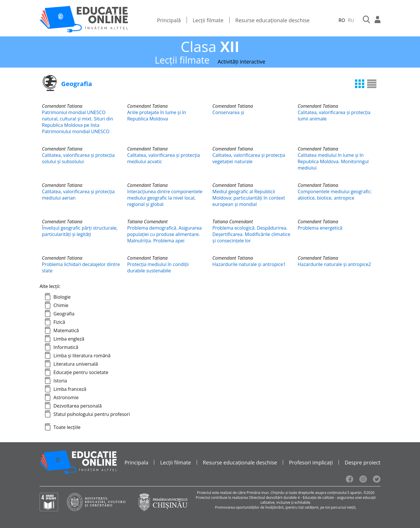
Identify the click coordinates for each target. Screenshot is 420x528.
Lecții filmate (208, 20)
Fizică (59, 322)
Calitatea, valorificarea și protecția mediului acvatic (163, 158)
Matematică (66, 330)
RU (351, 20)
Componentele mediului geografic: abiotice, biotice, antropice (335, 195)
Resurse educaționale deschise (273, 20)
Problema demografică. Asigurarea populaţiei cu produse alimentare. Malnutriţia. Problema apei (164, 234)
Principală (169, 20)
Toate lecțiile (67, 427)
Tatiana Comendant (147, 222)
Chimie (61, 305)
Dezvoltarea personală (78, 406)
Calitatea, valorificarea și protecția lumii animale (334, 116)
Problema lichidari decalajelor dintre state (81, 267)
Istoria (60, 381)
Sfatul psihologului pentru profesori (92, 414)
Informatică (66, 347)
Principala (136, 462)
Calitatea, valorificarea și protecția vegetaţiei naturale (249, 158)
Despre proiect (363, 462)
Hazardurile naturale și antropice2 (334, 264)
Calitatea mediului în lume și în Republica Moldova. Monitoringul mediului (333, 161)
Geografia (64, 314)
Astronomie (66, 397)
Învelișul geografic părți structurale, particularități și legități (80, 231)
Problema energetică (320, 228)
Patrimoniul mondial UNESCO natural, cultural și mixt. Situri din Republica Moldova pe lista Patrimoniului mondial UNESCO (77, 122)
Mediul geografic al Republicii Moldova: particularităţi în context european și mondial (249, 198)
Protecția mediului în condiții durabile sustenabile (158, 267)
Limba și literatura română (82, 356)
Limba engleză (69, 339)
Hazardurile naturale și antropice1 (249, 264)
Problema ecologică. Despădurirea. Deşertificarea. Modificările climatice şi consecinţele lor (251, 234)
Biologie (62, 297)
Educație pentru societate (81, 372)
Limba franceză (70, 389)
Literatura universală (76, 364)
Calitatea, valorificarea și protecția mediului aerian (78, 195)
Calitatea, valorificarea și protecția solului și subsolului (78, 158)
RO (342, 20)
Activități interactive (242, 62)
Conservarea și (228, 112)
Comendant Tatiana (62, 106)
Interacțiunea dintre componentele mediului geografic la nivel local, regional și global (165, 198)
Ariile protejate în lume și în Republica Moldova (157, 116)
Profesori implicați (311, 462)
